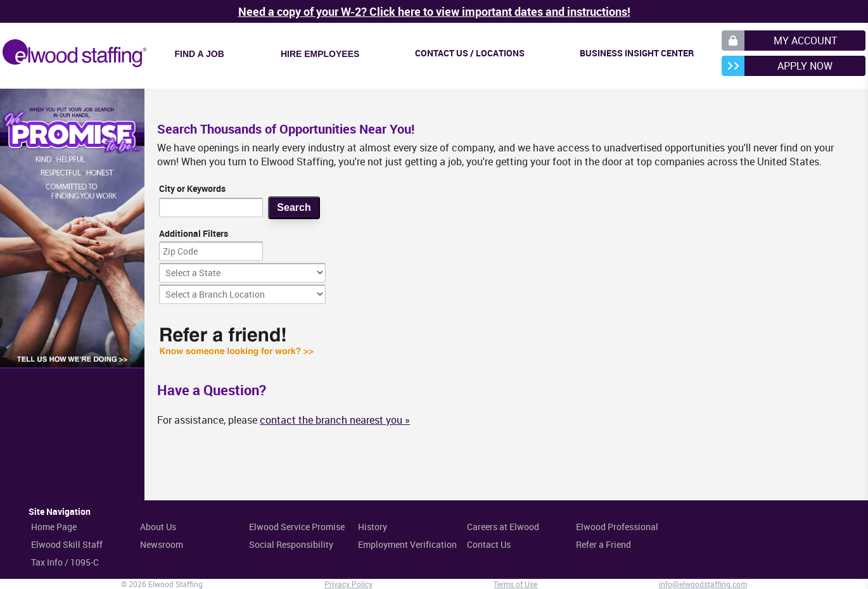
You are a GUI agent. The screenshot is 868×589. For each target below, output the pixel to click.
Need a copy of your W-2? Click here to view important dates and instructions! (434, 11)
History (373, 527)
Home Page (54, 527)
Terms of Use (515, 584)
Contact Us (489, 544)
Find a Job (200, 54)
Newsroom (162, 544)
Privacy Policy (348, 584)
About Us (158, 527)
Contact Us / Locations (470, 53)
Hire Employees (320, 54)
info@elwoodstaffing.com (703, 584)
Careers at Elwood (503, 527)
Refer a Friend (603, 544)
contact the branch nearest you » (335, 420)
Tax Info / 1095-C (65, 562)
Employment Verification (407, 544)
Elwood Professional (617, 527)
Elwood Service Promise (297, 527)
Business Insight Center (637, 53)
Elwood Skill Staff (67, 544)
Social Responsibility (291, 544)
